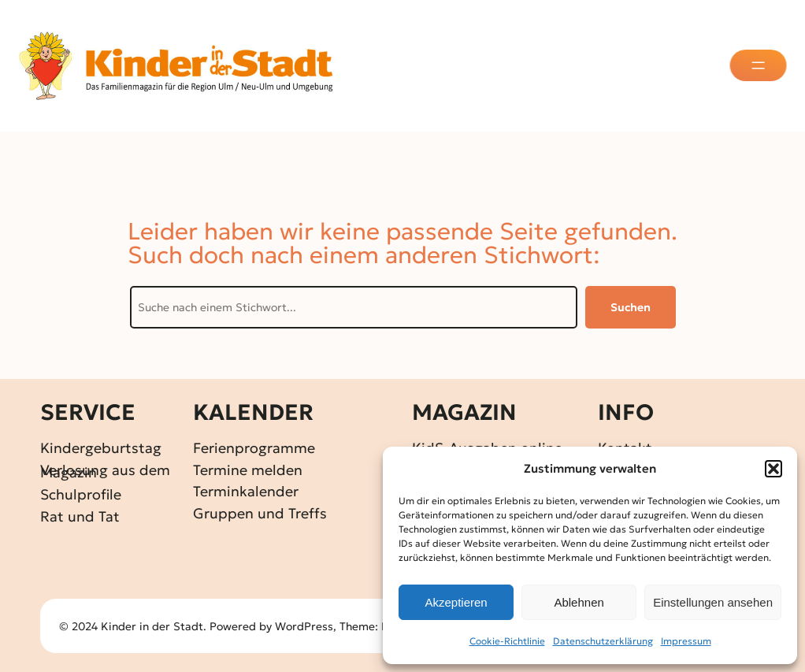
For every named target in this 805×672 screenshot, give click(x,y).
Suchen (631, 307)
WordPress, (307, 626)
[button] (773, 469)
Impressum (686, 641)
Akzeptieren (456, 602)
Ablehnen (579, 602)
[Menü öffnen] (760, 65)
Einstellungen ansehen (713, 602)
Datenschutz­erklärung (603, 641)
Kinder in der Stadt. (154, 626)
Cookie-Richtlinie (507, 641)
